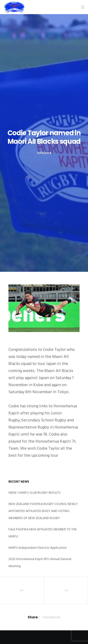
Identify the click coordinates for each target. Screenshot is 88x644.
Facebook (52, 617)
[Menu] (81, 7)
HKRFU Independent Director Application (38, 548)
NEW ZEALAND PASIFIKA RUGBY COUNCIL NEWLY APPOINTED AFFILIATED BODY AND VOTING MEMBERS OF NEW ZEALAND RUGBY (43, 511)
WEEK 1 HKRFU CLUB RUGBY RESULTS (34, 493)
